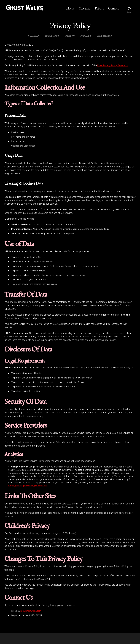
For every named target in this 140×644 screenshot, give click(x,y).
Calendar (85, 9)
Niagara (33, 36)
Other (69, 36)
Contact (114, 9)
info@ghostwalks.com (31, 611)
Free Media (104, 36)
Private (99, 9)
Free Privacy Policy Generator (113, 65)
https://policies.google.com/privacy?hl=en (28, 486)
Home (70, 9)
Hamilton (51, 36)
